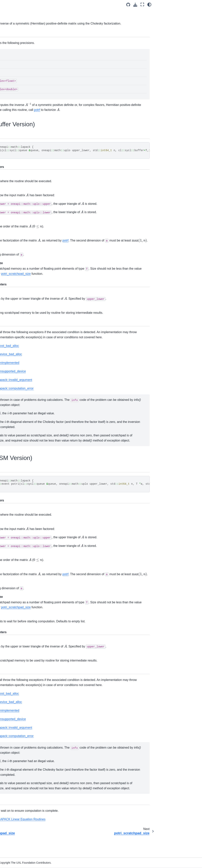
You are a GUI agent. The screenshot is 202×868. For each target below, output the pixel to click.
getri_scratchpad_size (26, 190)
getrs (17, 198)
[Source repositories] (174, 5)
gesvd (18, 430)
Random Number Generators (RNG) (22, 802)
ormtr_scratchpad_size (26, 538)
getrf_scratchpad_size (26, 173)
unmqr (18, 380)
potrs (17, 314)
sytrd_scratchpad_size (26, 588)
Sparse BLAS (19, 779)
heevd (18, 447)
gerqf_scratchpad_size (26, 156)
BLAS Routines (20, 115)
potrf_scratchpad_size (26, 289)
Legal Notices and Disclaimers (16, 841)
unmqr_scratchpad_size (25, 389)
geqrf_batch (21, 646)
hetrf (17, 214)
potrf (17, 281)
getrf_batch (21, 663)
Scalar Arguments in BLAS (23, 106)
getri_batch (21, 679)
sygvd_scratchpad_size (26, 571)
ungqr (18, 364)
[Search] (20, 28)
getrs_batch (21, 696)
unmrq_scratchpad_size (25, 405)
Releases (11, 833)
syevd (18, 546)
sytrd (17, 580)
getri (17, 181)
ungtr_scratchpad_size (26, 621)
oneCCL (10, 62)
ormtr (17, 530)
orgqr (17, 231)
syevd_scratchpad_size (26, 555)
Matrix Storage (20, 98)
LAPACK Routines (17, 123)
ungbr (18, 596)
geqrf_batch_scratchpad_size (26, 654)
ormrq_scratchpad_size (26, 272)
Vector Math (18, 821)
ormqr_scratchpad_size (26, 256)
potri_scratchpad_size (26, 306)
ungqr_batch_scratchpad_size (26, 770)
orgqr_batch (21, 712)
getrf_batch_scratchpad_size (26, 671)
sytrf (17, 331)
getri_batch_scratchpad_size (26, 688)
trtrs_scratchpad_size (26, 356)
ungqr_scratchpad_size (26, 372)
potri (17, 297)
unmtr (18, 629)
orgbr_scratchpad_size (26, 505)
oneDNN (10, 56)
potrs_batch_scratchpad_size (26, 754)
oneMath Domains (20, 92)
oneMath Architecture (21, 86)
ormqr (18, 248)
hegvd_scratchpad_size (26, 472)
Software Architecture (18, 44)
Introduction (12, 38)
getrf (17, 165)
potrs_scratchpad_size (26, 322)
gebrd (18, 414)
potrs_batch (21, 746)
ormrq (18, 264)
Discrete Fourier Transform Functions (21, 789)
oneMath (11, 80)
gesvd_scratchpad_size (26, 438)
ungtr (17, 613)
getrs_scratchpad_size (26, 206)
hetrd (17, 480)
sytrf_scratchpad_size (26, 339)
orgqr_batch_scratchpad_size (26, 721)
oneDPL (10, 50)
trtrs (16, 347)
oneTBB (10, 74)
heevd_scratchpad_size (26, 455)
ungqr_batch (22, 762)
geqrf (17, 131)
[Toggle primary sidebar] (47, 4)
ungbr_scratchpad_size (26, 604)
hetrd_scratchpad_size (26, 488)
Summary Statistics (17, 813)
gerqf (17, 148)
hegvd (18, 463)
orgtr (17, 513)
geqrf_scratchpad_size (26, 140)
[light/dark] (195, 4)
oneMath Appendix (19, 827)
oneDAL (10, 68)
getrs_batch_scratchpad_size (26, 704)
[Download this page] (182, 5)
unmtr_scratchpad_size (26, 638)
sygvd (18, 563)
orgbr (17, 497)
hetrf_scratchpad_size (26, 223)
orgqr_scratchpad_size (26, 239)
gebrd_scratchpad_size (26, 422)
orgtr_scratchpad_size (26, 522)
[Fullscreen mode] (188, 4)
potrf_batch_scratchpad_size (26, 737)
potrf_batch (21, 729)
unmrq (18, 397)
